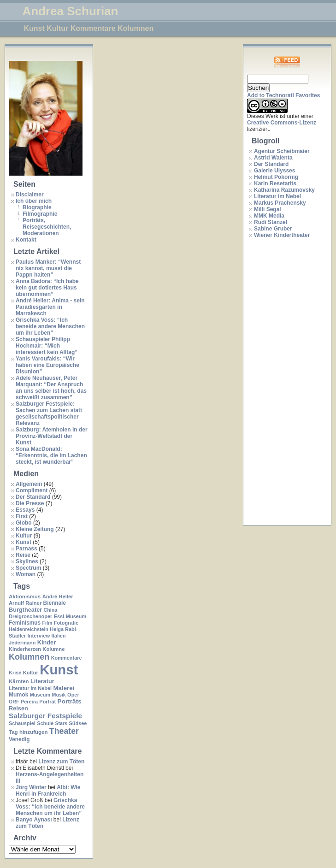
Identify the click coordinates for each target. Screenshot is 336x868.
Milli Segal (268, 209)
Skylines (27, 561)
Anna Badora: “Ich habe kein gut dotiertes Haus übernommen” (47, 288)
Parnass (27, 549)
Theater (64, 731)
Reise (23, 555)
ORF (14, 702)
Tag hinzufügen (28, 732)
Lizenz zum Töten (61, 762)
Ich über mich (34, 201)
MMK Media (269, 216)
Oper (73, 695)
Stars (61, 723)
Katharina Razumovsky (284, 190)
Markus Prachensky (280, 203)
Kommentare (67, 658)
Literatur (42, 681)
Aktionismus (25, 596)
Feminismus (25, 623)
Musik (59, 695)
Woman (26, 574)
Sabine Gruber (273, 229)
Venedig (19, 739)
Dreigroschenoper (30, 616)
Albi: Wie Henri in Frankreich (48, 791)
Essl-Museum (70, 616)
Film (47, 623)
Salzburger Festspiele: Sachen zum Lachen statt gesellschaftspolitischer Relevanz (49, 413)
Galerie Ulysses (274, 171)
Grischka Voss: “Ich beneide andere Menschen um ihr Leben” (50, 326)
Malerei (64, 688)
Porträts (70, 701)
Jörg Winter (31, 787)
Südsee (78, 723)
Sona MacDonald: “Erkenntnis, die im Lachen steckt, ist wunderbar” (51, 455)
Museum (40, 695)
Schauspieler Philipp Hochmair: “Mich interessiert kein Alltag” (47, 346)
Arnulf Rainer (25, 603)
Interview (38, 636)
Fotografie (66, 623)
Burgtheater (25, 610)
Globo (24, 523)
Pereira (29, 702)
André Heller (58, 596)
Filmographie (40, 214)
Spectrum (28, 568)
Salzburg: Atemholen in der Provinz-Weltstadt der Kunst (52, 436)
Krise (15, 673)
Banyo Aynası (34, 820)
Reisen (18, 708)
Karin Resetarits (275, 183)
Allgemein (29, 484)
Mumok (18, 695)
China (51, 610)
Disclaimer (30, 195)
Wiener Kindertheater (282, 235)
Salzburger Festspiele (45, 716)
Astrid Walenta (273, 158)
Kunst (24, 542)
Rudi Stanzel (271, 222)
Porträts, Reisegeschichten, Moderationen (47, 227)
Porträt (47, 702)
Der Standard (33, 497)
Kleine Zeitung (35, 529)
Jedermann (22, 643)
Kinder (47, 642)
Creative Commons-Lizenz (282, 123)
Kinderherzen (25, 649)
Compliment (32, 490)
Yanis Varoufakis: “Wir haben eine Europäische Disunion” (47, 365)
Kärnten (19, 681)
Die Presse (30, 503)
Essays (25, 510)
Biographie (37, 207)
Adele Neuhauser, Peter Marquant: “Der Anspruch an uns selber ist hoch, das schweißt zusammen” (51, 388)
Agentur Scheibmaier (282, 151)
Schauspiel (22, 723)
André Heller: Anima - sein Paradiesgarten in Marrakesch (50, 307)
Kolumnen (29, 657)
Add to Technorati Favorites (283, 95)
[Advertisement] (284, 382)
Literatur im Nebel (30, 688)
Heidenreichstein (29, 629)
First (22, 516)
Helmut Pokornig (276, 177)
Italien (59, 636)
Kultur (24, 536)
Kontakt (26, 240)
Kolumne (53, 649)
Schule (45, 723)
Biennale (55, 603)
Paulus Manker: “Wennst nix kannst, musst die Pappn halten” (48, 268)
